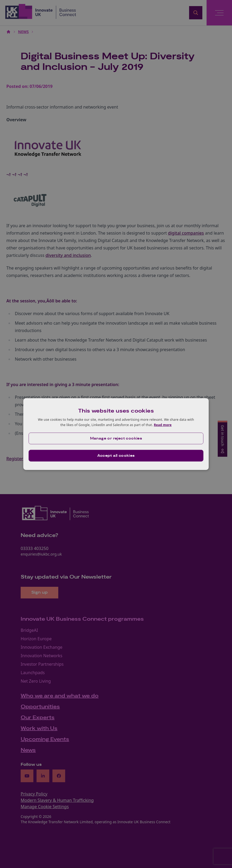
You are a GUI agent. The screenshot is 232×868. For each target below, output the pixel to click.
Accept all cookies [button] (116, 455)
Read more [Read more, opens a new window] (163, 425)
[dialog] (116, 434)
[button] (116, 438)
